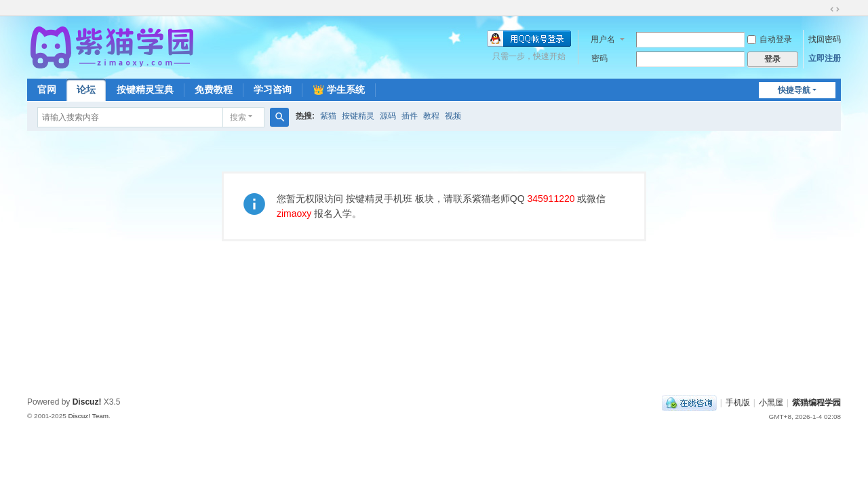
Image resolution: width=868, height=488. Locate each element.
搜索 (238, 117)
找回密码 (825, 39)
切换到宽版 (835, 9)
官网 (47, 89)
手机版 (738, 403)
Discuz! (87, 402)
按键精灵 (358, 116)
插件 (410, 116)
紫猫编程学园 (816, 403)
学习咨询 (273, 89)
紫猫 (328, 116)
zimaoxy (294, 213)
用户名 (603, 39)
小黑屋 (771, 403)
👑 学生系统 (339, 89)
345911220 (551, 199)
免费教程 (214, 89)
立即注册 (825, 58)
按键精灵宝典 (145, 89)
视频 (453, 116)
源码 (388, 116)
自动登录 (770, 39)
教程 (431, 116)
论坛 (86, 89)
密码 (599, 58)
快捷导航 (794, 90)
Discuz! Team (88, 416)
